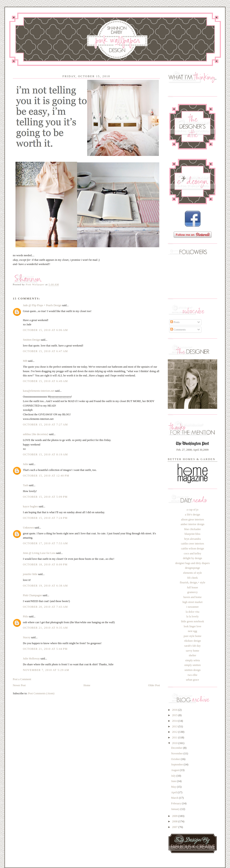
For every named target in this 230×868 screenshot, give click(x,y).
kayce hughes (30, 506)
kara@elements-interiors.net (39, 391)
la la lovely (193, 616)
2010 (175, 743)
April (174, 792)
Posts (175, 322)
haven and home (193, 597)
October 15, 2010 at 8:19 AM (45, 454)
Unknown (28, 528)
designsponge (192, 568)
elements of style (192, 573)
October (176, 759)
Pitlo (25, 616)
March (175, 798)
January (176, 809)
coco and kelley (192, 553)
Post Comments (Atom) (41, 693)
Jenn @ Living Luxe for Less (39, 553)
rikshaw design (192, 641)
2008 (175, 821)
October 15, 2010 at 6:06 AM (45, 330)
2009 (175, 816)
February (177, 803)
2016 (175, 710)
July (174, 776)
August (176, 770)
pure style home (193, 636)
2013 (175, 726)
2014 (175, 721)
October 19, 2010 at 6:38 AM (45, 586)
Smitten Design (31, 340)
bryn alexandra (192, 539)
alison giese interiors (192, 519)
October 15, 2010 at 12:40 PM (46, 476)
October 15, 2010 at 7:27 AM (45, 425)
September (177, 765)
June (174, 781)
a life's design (192, 515)
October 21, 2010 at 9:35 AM (45, 628)
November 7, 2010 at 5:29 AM (46, 670)
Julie (25, 464)
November (177, 753)
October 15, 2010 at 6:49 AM (45, 381)
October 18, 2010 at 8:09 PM (45, 564)
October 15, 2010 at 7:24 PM (45, 518)
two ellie (193, 675)
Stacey (27, 637)
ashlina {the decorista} (36, 434)
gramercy (193, 592)
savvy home (192, 651)
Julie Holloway (31, 659)
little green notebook (192, 621)
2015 (175, 715)
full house (192, 587)
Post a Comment (22, 679)
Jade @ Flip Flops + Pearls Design (42, 305)
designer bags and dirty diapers (192, 563)
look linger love (192, 626)
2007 (175, 827)
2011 (175, 738)
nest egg (193, 631)
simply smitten (192, 665)
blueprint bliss (192, 534)
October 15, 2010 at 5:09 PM (45, 497)
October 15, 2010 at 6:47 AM (45, 351)
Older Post (154, 685)
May (174, 787)
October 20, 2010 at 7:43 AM (45, 607)
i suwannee (192, 607)
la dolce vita (192, 612)
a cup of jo (192, 510)
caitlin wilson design (192, 549)
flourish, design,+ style (192, 582)
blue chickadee (192, 529)
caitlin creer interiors (193, 544)
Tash (25, 485)
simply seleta (193, 660)
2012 (175, 732)
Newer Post (19, 685)
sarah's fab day (193, 646)
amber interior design (192, 524)
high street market (192, 602)
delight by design (192, 558)
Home (87, 685)
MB (25, 361)
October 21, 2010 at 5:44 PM (45, 649)
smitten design (192, 670)
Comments (178, 330)
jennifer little (30, 574)
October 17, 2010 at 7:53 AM (45, 543)
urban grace (192, 680)
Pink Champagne (32, 595)
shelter (193, 655)
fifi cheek (193, 578)
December (177, 748)
